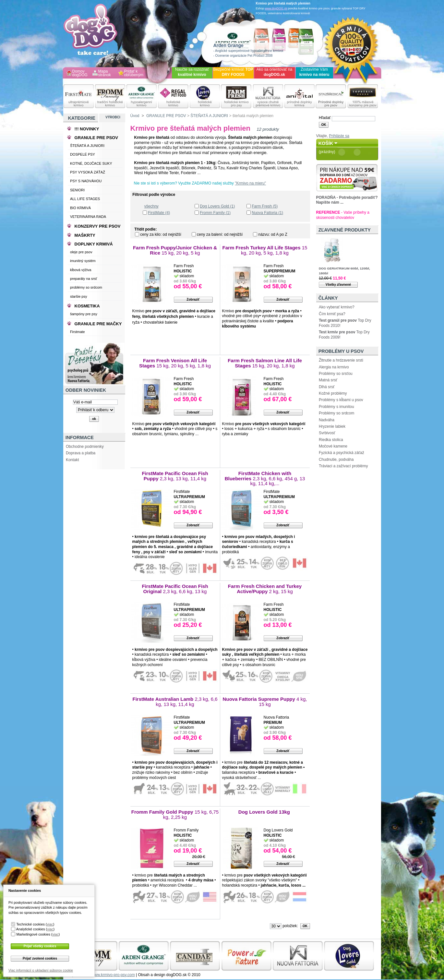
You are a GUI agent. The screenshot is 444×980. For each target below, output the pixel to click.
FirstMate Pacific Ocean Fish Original (175, 589)
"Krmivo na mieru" (250, 183)
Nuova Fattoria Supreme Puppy (265, 702)
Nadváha (327, 420)
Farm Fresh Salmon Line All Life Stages (265, 363)
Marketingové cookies (33, 934)
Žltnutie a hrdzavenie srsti (341, 360)
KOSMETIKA (87, 306)
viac (50, 924)
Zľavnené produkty (345, 230)
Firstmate (78, 332)
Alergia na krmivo (334, 367)
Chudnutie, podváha (336, 460)
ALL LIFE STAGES (85, 199)
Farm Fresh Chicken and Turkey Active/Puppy (265, 589)
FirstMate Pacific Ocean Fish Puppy (175, 476)
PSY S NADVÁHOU (86, 181)
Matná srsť (328, 380)
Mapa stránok (105, 73)
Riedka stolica (331, 440)
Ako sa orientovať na (275, 72)
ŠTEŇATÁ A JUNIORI (209, 116)
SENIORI (77, 190)
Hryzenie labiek (332, 426)
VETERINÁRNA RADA (88, 217)
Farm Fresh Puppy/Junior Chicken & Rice (175, 250)
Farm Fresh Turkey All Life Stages (265, 250)
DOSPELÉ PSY (83, 154)
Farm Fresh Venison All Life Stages (175, 363)
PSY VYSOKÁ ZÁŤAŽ (88, 172)
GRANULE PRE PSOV (166, 116)
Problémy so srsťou (336, 374)
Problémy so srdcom (336, 413)
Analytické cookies (31, 929)
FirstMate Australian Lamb (175, 702)
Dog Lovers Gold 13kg (265, 812)
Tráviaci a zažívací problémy (343, 466)
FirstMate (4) (159, 213)
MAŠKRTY (85, 235)
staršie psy (79, 296)
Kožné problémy (333, 393)
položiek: (290, 926)
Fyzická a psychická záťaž (342, 453)
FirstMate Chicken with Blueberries (265, 478)
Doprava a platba (81, 453)
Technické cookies (30, 924)
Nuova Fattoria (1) (267, 213)
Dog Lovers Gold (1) (217, 206)
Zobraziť (193, 299)
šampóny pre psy (84, 314)
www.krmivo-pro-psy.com (113, 975)
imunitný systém (83, 261)
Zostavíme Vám (314, 72)
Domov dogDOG (80, 73)
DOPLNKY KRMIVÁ (94, 244)
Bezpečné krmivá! (233, 72)
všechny (151, 206)
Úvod (135, 116)
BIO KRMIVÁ (80, 208)
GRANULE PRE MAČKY (98, 324)
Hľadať (325, 118)
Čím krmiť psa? (332, 314)
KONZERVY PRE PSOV (98, 226)
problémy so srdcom (86, 287)
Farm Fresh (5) (265, 206)
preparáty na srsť (84, 279)
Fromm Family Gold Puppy (175, 814)
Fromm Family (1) (215, 213)
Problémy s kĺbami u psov (341, 400)
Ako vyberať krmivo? (337, 307)
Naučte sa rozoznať (192, 72)
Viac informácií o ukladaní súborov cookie (41, 970)
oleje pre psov (81, 252)
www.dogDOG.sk (276, 8)
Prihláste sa (339, 136)
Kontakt (72, 460)
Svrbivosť (327, 433)
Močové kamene (333, 446)
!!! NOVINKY (87, 129)
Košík (326, 143)
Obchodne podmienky (85, 447)
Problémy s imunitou (336, 407)
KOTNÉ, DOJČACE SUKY (91, 163)
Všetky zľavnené (338, 285)
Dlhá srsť (327, 387)
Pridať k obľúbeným (134, 73)
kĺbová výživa (81, 270)
